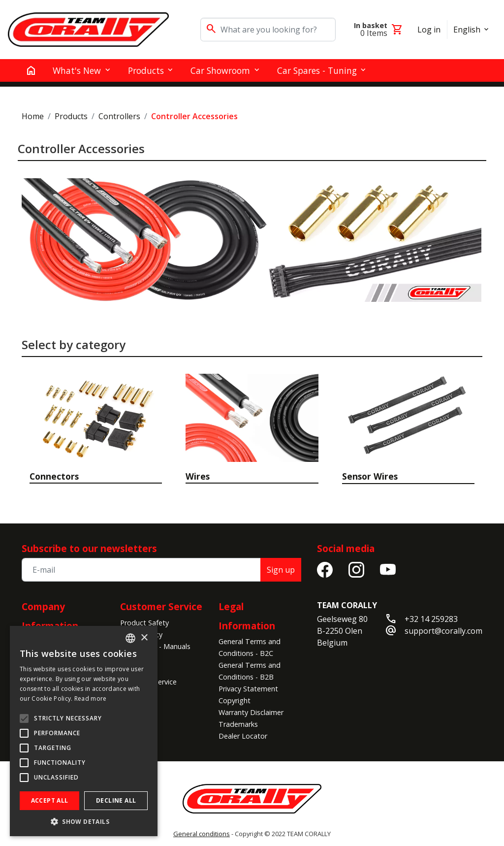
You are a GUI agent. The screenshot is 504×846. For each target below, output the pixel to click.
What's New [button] (77, 70)
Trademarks (238, 724)
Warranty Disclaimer (251, 712)
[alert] (84, 731)
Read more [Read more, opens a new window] (91, 699)
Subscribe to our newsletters (89, 548)
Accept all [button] (50, 800)
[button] (84, 821)
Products (71, 116)
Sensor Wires (370, 476)
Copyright (235, 700)
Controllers (119, 116)
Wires (198, 476)
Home (33, 116)
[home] (31, 70)
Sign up (281, 570)
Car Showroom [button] (220, 70)
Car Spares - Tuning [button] (317, 70)
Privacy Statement (248, 689)
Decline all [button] (116, 800)
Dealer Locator (243, 736)
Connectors (54, 476)
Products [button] (146, 70)
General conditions (202, 834)
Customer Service (161, 606)
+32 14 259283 (431, 619)
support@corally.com (443, 631)
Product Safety (144, 623)
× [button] (144, 638)
